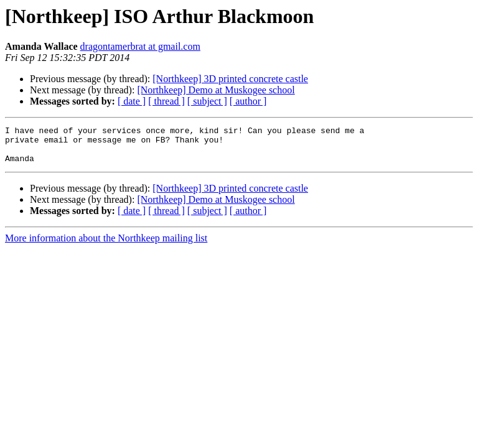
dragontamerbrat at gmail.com (140, 46)
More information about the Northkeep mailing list (106, 245)
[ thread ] (166, 101)
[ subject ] (207, 101)
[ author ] (248, 101)
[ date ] (132, 101)
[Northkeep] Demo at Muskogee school (216, 90)
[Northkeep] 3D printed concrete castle (230, 79)
